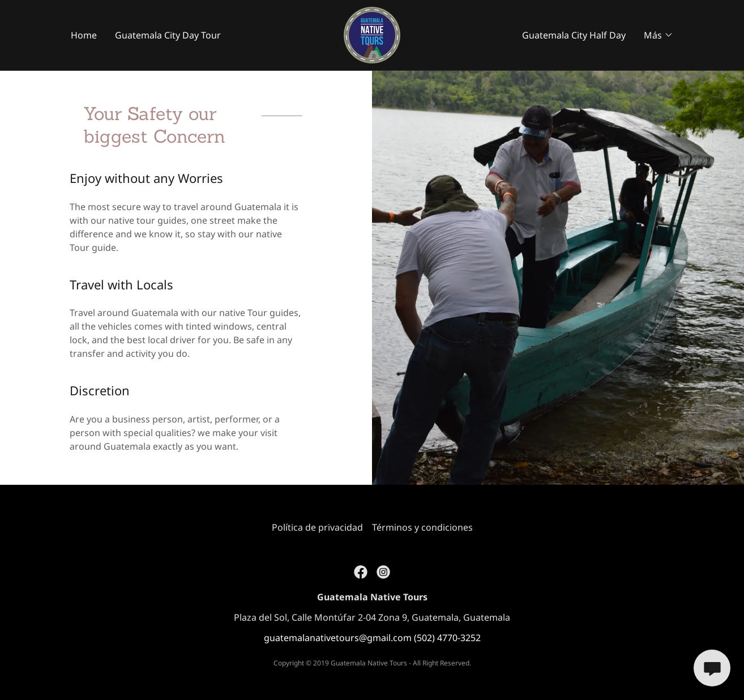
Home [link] (84, 35)
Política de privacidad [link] (317, 527)
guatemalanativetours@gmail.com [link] (338, 638)
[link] (372, 34)
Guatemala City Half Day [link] (574, 35)
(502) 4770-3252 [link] (447, 638)
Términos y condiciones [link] (422, 527)
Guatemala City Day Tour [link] (168, 35)
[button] (659, 35)
